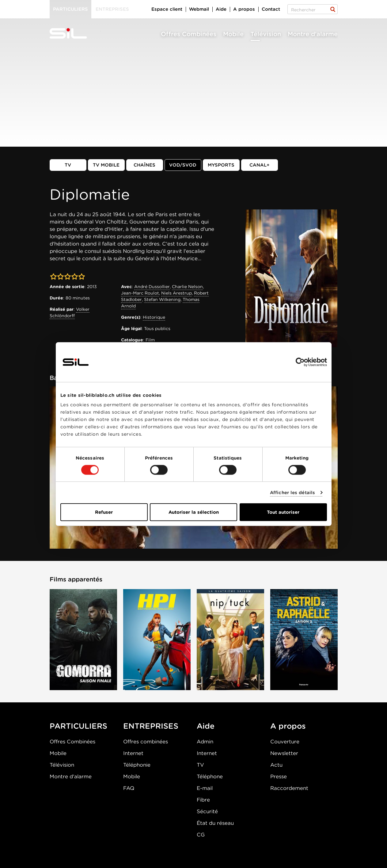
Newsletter (284, 753)
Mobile (233, 34)
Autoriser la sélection (194, 512)
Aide (221, 9)
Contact (271, 9)
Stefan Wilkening (162, 299)
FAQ (129, 788)
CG (201, 835)
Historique (154, 317)
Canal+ (260, 165)
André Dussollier (152, 287)
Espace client (167, 9)
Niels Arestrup (176, 293)
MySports (221, 165)
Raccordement (289, 788)
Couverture (285, 742)
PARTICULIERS (78, 726)
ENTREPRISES (151, 726)
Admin (205, 742)
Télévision (266, 34)
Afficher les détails (292, 492)
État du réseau (215, 823)
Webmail (199, 9)
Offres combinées (146, 742)
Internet (133, 753)
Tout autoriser (283, 512)
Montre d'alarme (313, 34)
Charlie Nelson (187, 287)
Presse (279, 776)
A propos (244, 9)
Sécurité (207, 811)
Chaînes (144, 165)
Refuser (104, 512)
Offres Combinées (189, 34)
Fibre (203, 800)
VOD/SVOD (183, 165)
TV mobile (106, 165)
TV (68, 165)
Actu (276, 765)
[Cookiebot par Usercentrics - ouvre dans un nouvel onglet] (300, 362)
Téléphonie (137, 765)
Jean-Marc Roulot (140, 293)
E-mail (205, 788)
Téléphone (210, 776)
